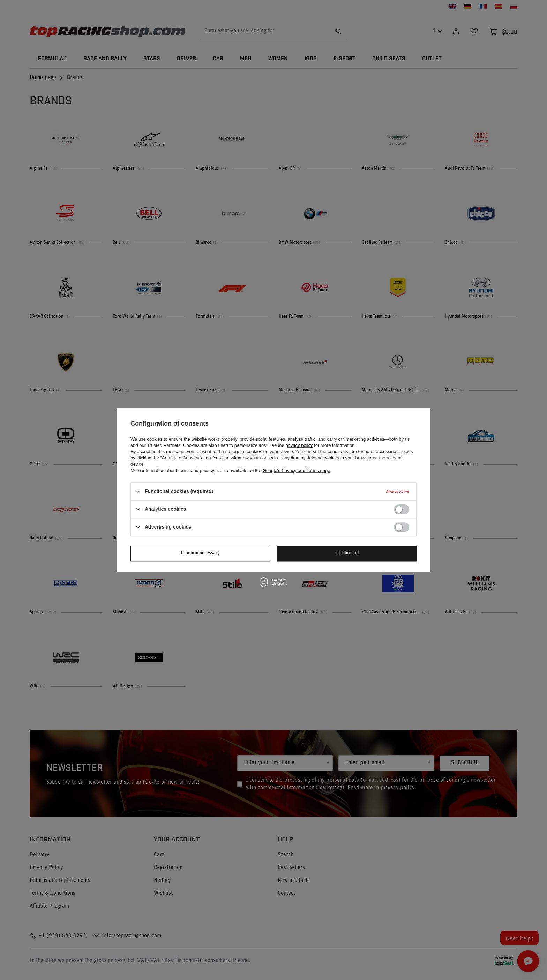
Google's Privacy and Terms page (297, 470)
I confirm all (347, 553)
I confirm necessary (200, 553)
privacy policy (299, 445)
